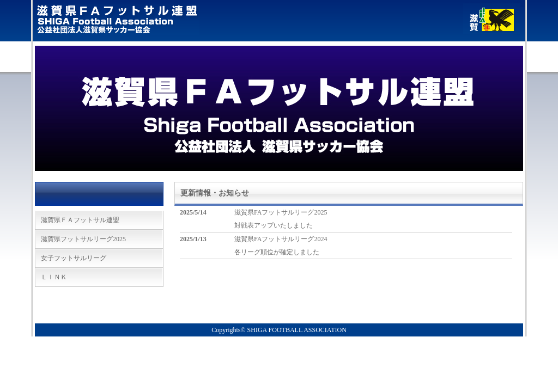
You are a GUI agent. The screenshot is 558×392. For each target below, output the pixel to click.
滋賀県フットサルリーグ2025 (83, 239)
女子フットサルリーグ (74, 258)
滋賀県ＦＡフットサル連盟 (80, 220)
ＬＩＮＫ (54, 277)
